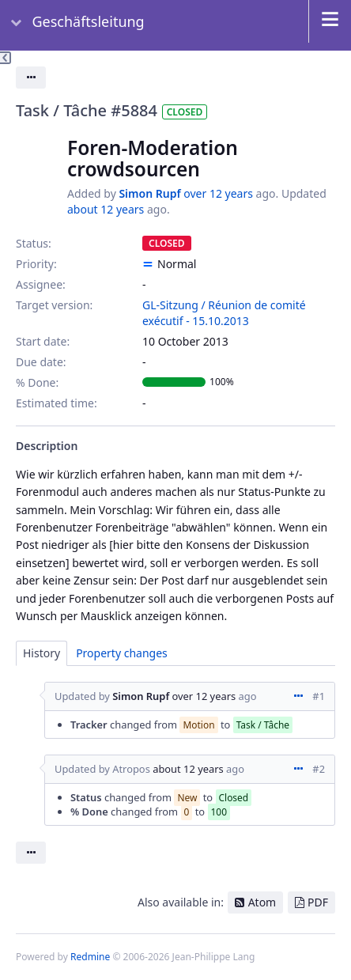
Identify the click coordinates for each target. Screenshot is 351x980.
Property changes (122, 653)
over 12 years (218, 193)
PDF (318, 902)
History (42, 653)
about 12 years (106, 209)
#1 (319, 696)
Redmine (90, 957)
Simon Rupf (149, 193)
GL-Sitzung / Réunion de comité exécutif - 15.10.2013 (224, 313)
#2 (319, 769)
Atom (262, 902)
